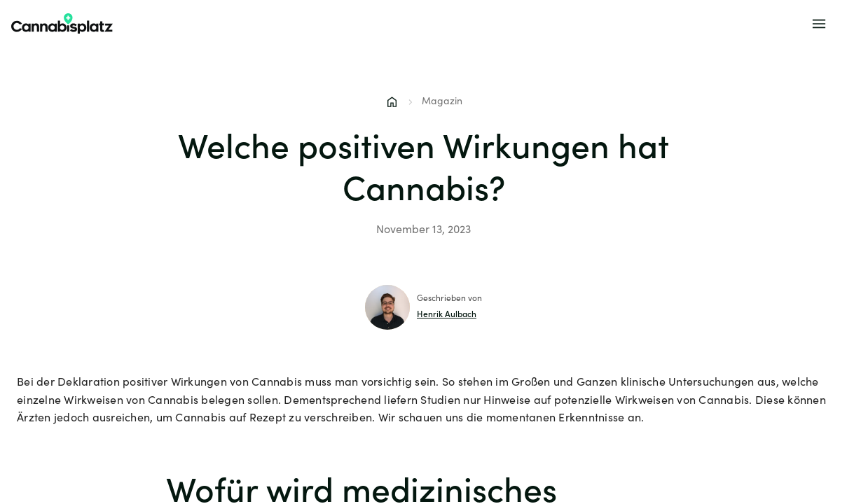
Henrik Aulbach (447, 315)
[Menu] (819, 24)
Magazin (442, 102)
